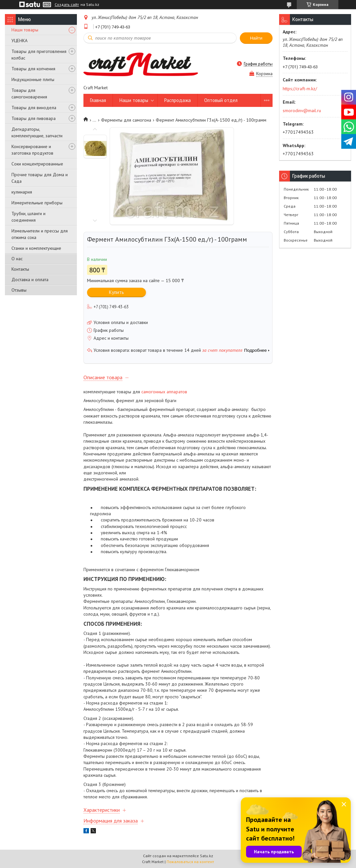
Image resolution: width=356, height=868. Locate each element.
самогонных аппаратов (164, 392)
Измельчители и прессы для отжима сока (40, 234)
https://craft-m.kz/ (300, 89)
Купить (116, 292)
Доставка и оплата (30, 280)
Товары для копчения (33, 69)
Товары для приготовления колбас (39, 55)
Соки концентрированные (37, 164)
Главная (98, 100)
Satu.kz (206, 856)
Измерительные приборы (37, 203)
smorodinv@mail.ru (302, 111)
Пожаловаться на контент (190, 862)
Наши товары (25, 30)
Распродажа (178, 100)
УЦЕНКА (19, 41)
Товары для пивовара (34, 118)
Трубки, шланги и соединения (28, 217)
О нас (17, 259)
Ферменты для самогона (126, 120)
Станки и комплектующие (36, 248)
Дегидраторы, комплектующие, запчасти (37, 132)
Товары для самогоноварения (29, 94)
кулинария (22, 192)
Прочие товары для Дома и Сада (40, 178)
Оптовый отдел (221, 100)
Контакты (20, 269)
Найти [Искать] (256, 38)
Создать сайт (67, 5)
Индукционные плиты (33, 79)
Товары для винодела (34, 108)
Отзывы (19, 290)
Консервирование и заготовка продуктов (32, 150)
